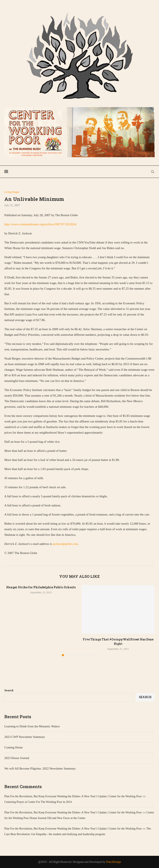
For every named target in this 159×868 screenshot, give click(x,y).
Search (9, 690)
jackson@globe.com (65, 544)
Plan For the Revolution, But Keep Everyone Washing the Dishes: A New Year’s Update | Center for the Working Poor (73, 796)
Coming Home (14, 747)
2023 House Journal (17, 758)
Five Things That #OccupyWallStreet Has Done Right (118, 641)
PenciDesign (114, 862)
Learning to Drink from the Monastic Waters (32, 726)
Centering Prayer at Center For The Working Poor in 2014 (38, 802)
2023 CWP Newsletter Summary (25, 737)
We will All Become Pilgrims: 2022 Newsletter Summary (40, 768)
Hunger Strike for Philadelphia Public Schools (41, 587)
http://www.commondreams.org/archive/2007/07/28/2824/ (41, 224)
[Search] (153, 172)
